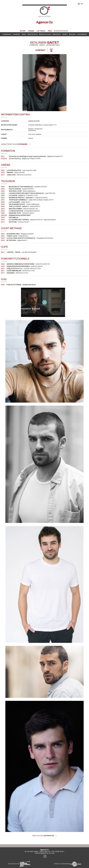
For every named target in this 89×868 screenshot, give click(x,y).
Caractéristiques (16, 144)
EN (82, 4)
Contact (40, 50)
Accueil (23, 31)
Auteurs (65, 34)
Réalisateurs (57, 34)
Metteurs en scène (45, 34)
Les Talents (41, 31)
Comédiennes (7, 34)
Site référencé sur (19, 864)
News (50, 31)
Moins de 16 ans (33, 34)
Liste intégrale (82, 34)
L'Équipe (31, 31)
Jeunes (24, 34)
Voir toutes (45, 836)
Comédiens (16, 34)
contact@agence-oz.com (45, 853)
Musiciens (72, 34)
